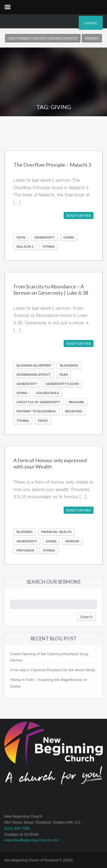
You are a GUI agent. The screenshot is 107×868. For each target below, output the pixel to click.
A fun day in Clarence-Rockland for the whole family (53, 670)
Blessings (69, 365)
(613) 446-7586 (17, 828)
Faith (21, 237)
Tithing (49, 247)
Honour (72, 541)
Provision (25, 550)
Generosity (45, 237)
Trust (43, 421)
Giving (69, 237)
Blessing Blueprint (34, 365)
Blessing (25, 532)
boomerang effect (34, 375)
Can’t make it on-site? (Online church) (43, 38)
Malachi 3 (25, 247)
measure (77, 402)
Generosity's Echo (62, 384)
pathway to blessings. (37, 411)
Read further (79, 215)
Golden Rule (48, 393)
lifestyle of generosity (38, 402)
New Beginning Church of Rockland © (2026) (39, 860)
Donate (91, 23)
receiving (74, 411)
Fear (64, 375)
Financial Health (56, 532)
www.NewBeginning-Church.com (31, 840)
